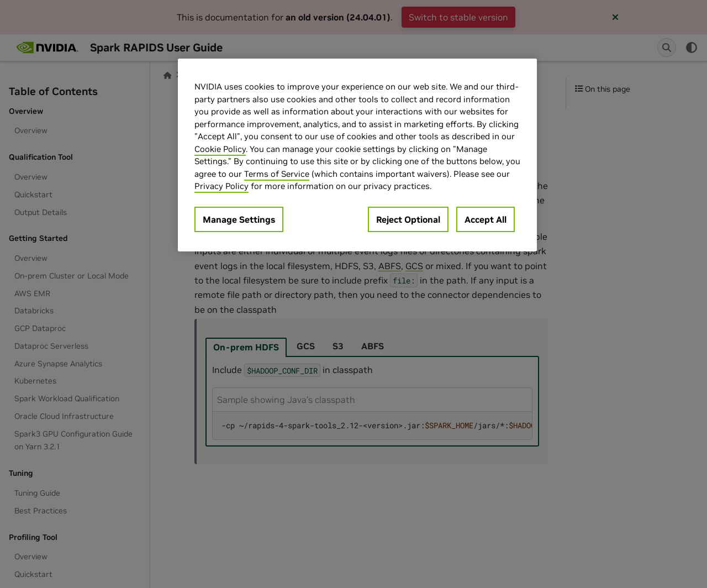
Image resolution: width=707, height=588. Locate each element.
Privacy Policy (221, 186)
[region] (357, 155)
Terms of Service (277, 174)
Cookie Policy (220, 149)
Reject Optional (408, 219)
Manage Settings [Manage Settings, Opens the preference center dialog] (239, 219)
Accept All (486, 219)
